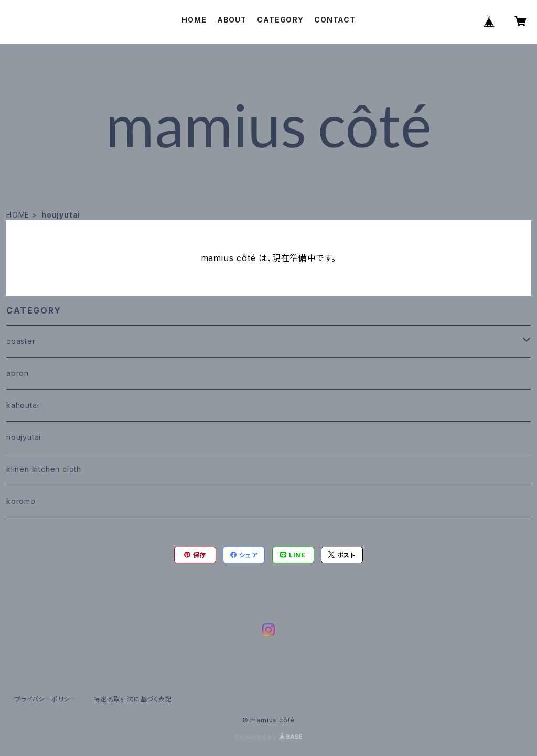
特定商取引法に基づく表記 (133, 699)
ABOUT (232, 20)
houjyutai (24, 437)
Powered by (268, 737)
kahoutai (23, 405)
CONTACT (335, 20)
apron (18, 373)
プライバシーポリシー (46, 699)
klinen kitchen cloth (44, 469)
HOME (194, 20)
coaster (21, 341)
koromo (21, 501)
